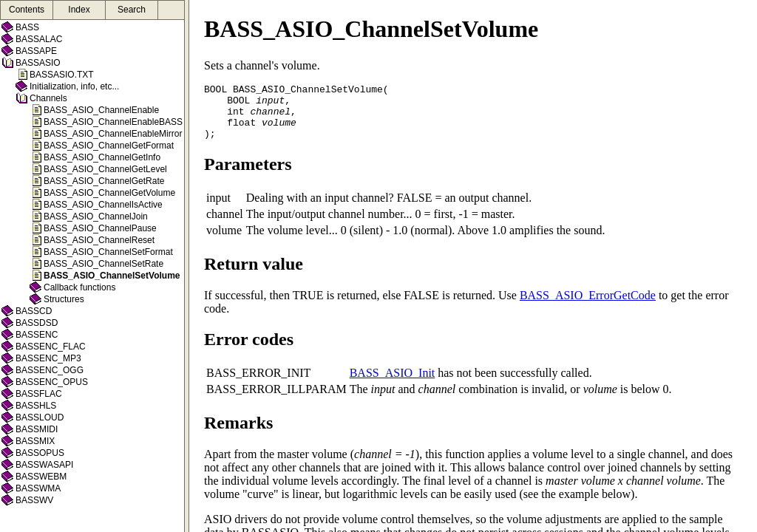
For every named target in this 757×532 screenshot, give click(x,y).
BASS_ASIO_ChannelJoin (96, 216)
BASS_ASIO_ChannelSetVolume (112, 276)
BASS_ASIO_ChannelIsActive (103, 205)
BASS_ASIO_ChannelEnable (101, 110)
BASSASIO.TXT (62, 75)
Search (132, 10)
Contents (27, 10)
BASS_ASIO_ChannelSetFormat (108, 252)
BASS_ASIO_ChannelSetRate (103, 264)
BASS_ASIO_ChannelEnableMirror (113, 134)
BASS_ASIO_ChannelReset (99, 240)
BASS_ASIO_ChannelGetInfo (102, 157)
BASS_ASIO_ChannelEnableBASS (113, 122)
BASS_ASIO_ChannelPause (100, 228)
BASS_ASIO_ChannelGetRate (104, 181)
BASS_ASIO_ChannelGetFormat (109, 146)
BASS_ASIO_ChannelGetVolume (109, 193)
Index (79, 10)
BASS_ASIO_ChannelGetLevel (105, 169)
